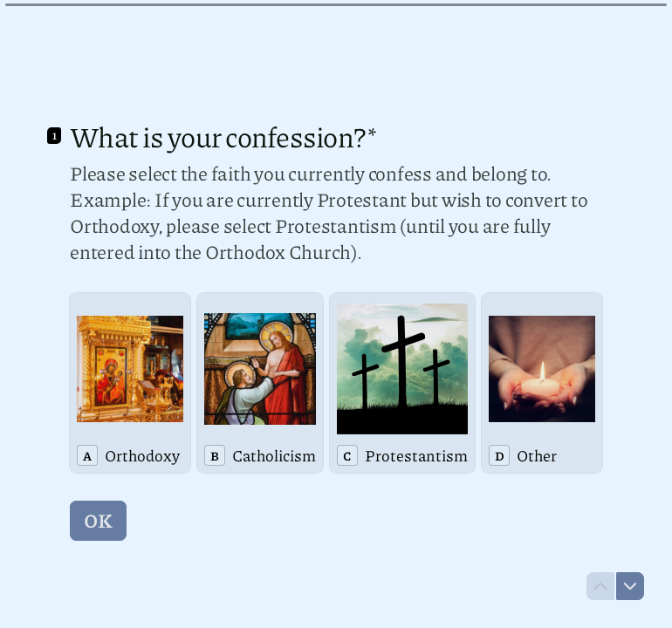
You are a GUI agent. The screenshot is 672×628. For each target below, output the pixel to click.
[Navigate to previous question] (600, 586)
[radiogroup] (336, 383)
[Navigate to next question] (630, 586)
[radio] (130, 383)
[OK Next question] (98, 521)
